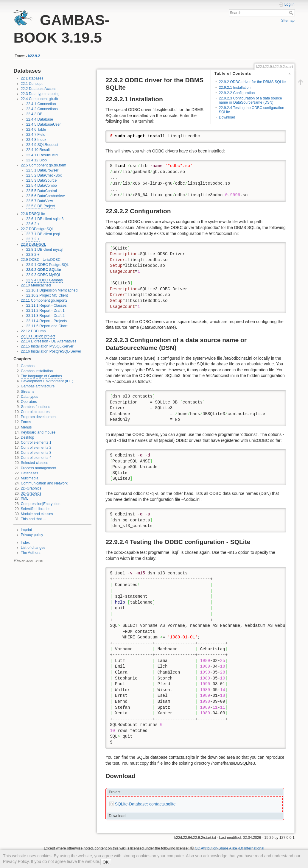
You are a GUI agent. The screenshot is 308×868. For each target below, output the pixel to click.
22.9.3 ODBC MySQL (44, 275)
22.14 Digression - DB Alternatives (49, 341)
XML (25, 498)
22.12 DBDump (33, 331)
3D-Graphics (31, 493)
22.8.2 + (33, 255)
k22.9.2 (34, 56)
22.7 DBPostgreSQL (37, 229)
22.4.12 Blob (36, 160)
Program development (39, 417)
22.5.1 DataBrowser (42, 170)
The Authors (31, 553)
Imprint (26, 530)
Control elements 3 (36, 453)
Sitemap (288, 21)
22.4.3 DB (34, 114)
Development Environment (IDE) (47, 381)
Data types (30, 397)
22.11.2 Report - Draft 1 (45, 311)
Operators (29, 402)
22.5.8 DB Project (41, 206)
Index (25, 543)
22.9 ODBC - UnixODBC (41, 260)
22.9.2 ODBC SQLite (43, 270)
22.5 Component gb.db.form (44, 165)
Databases (30, 473)
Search (292, 13)
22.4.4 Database (40, 119)
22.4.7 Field (36, 135)
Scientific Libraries (36, 509)
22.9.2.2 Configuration (237, 93)
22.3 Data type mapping (40, 94)
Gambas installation (37, 371)
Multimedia (30, 478)
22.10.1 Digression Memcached (52, 290)
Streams (28, 392)
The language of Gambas (41, 376)
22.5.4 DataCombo (42, 186)
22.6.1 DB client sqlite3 (45, 219)
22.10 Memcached (36, 285)
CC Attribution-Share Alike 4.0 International (230, 848)
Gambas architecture (38, 386)
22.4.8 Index (36, 140)
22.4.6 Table (36, 130)
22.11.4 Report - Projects (46, 321)
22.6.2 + (33, 224)
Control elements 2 (36, 448)
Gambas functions (36, 407)
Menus (26, 427)
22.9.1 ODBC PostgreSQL (48, 265)
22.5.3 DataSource (41, 180)
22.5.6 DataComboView (45, 196)
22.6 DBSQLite (33, 214)
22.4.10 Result (38, 150)
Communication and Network (44, 483)
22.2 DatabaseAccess (39, 89)
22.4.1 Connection (41, 104)
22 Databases (32, 78)
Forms (26, 422)
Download (227, 117)
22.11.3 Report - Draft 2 (45, 316)
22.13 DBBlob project (38, 336)
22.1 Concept (32, 84)
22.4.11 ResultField (42, 155)
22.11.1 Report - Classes (46, 306)
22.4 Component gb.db (39, 99)
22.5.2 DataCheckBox (44, 175)
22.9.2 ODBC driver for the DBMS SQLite (252, 82)
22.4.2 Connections (42, 109)
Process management (39, 468)
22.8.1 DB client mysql (44, 250)
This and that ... (33, 519)
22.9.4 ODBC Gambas (45, 280)
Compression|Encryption (41, 504)
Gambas (28, 366)
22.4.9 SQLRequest (42, 145)
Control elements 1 (36, 442)
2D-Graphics (31, 488)
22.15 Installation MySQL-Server (47, 346)
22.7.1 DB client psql (43, 234)
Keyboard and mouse (38, 432)
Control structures (35, 412)
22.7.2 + (33, 239)
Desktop (28, 437)
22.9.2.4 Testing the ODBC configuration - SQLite (253, 110)
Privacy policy (32, 535)
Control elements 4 (36, 458)
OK (106, 862)
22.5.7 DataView (40, 201)
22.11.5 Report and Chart (47, 326)
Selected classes (35, 463)
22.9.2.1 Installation (235, 88)
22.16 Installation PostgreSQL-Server (51, 351)
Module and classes (37, 514)
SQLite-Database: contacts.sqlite (145, 804)
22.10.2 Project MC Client (47, 295)
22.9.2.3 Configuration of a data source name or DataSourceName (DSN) (251, 100)
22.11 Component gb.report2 (44, 300)
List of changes (33, 548)
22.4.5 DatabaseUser (43, 124)
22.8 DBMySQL (34, 244)
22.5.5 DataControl (42, 191)
